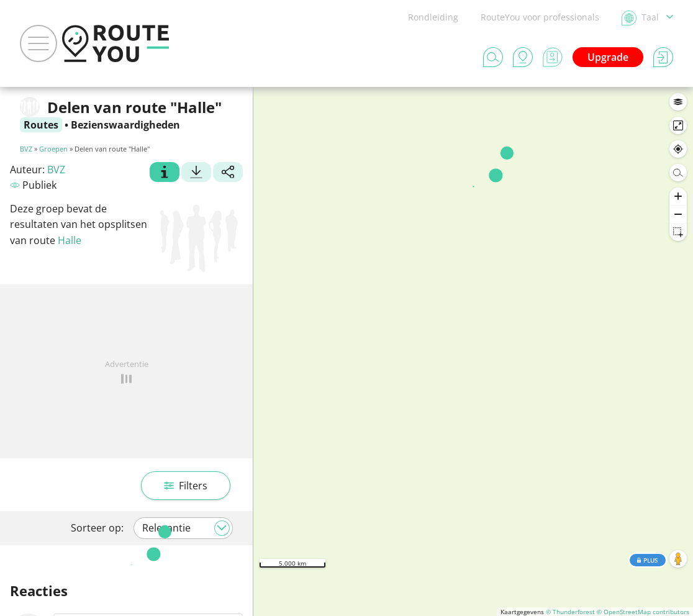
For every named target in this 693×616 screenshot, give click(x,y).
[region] (473, 351)
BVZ (26, 149)
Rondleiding (433, 17)
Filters (186, 486)
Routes (41, 125)
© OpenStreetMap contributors (643, 612)
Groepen (53, 149)
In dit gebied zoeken (473, 106)
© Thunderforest (570, 612)
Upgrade (608, 57)
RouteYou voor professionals (540, 17)
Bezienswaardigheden (125, 125)
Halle (70, 240)
